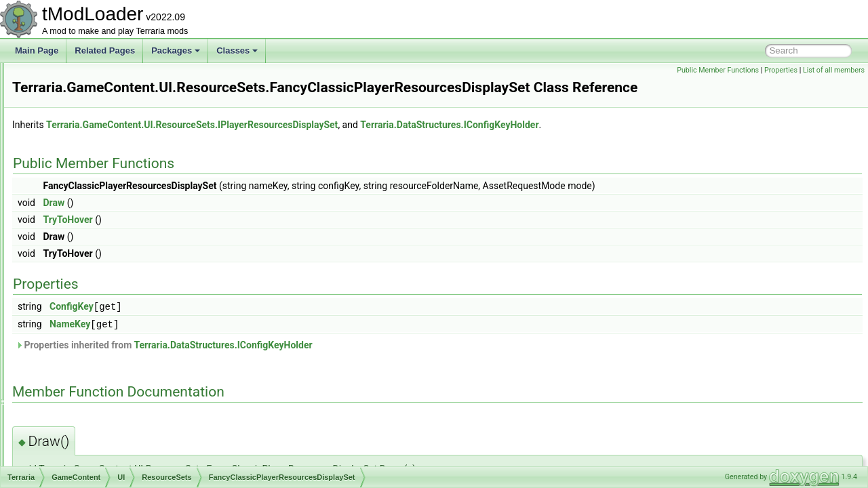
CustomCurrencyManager (124, 405)
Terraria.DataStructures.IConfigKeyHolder (619, 125)
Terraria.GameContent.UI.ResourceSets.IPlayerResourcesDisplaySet (361, 125)
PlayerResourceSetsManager (141, 316)
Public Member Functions (718, 70)
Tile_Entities (88, 137)
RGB (75, 92)
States (89, 375)
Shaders (82, 107)
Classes (237, 50)
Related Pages (105, 50)
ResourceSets (103, 226)
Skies (76, 122)
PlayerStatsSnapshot (126, 346)
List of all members (834, 70)
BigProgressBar (106, 167)
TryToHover (237, 220)
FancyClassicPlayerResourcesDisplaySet (163, 271)
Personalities (90, 77)
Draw (223, 203)
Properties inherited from (334, 344)
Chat (86, 182)
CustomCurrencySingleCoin (127, 420)
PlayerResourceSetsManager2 (143, 331)
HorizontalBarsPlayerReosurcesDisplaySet (165, 286)
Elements (94, 197)
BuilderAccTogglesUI (115, 390)
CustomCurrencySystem (121, 435)
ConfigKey (241, 306)
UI (71, 152)
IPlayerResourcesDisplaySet (140, 301)
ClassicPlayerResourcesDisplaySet (152, 241)
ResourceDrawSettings (130, 361)
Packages (176, 50)
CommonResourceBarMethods (144, 256)
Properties (781, 70)
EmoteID (93, 465)
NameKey (239, 323)
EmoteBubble (102, 450)
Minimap (93, 211)
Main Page (37, 50)
